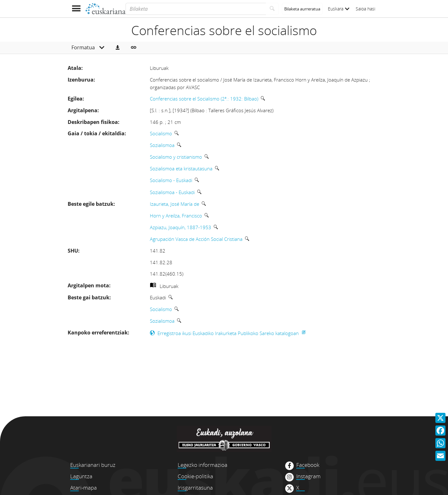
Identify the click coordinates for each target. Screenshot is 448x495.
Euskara (339, 9)
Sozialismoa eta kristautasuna (181, 168)
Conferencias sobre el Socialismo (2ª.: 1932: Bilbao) (204, 99)
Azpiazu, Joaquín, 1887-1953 (181, 227)
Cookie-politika (195, 476)
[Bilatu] (272, 9)
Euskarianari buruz (93, 465)
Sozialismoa (162, 145)
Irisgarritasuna (195, 488)
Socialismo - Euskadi (171, 180)
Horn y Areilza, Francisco (176, 216)
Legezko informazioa (203, 465)
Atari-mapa (83, 488)
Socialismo (161, 133)
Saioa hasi (365, 9)
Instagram (308, 476)
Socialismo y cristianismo (176, 157)
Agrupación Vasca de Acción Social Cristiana (196, 239)
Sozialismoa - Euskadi (172, 192)
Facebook (308, 465)
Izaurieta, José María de (175, 204)
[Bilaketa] (196, 9)
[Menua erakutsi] (76, 9)
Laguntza (81, 476)
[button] (118, 48)
